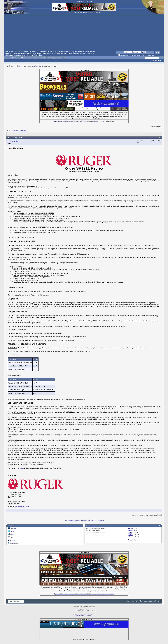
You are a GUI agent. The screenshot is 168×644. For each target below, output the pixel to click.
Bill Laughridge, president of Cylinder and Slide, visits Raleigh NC (85, 520)
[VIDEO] (131, 535)
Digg (11, 537)
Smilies (130, 531)
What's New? (41, 58)
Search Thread (155, 134)
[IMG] (130, 533)
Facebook (13, 529)
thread (22, 468)
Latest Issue (12, 58)
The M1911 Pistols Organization (142, 601)
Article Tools (145, 134)
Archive (155, 601)
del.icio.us (13, 540)
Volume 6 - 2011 (21, 66)
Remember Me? (123, 55)
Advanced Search (156, 61)
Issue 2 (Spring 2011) (35, 66)
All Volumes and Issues (26, 58)
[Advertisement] (84, 33)
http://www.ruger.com (22, 507)
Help (158, 53)
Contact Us (128, 601)
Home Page (52, 58)
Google (12, 534)
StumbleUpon (14, 543)
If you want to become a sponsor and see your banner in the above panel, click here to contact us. (84, 121)
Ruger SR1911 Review (19, 131)
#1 (160, 138)
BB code (131, 529)
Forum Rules (132, 540)
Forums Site (62, 58)
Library (11, 66)
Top (160, 515)
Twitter (12, 531)
